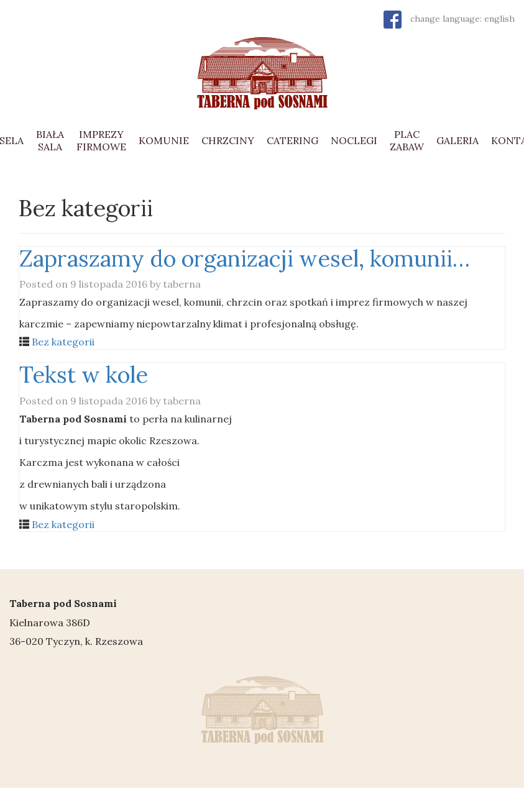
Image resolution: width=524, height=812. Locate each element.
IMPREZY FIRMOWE (101, 140)
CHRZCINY (228, 140)
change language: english (462, 19)
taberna (182, 284)
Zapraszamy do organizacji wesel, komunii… (245, 258)
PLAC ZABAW (407, 140)
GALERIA (457, 140)
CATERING (292, 140)
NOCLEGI (354, 140)
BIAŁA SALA (50, 140)
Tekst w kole (84, 375)
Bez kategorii (63, 342)
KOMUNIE (164, 140)
